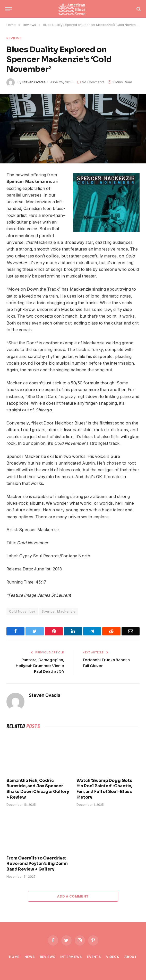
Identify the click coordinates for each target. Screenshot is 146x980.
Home (14, 957)
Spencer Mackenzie (59, 611)
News (29, 957)
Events (94, 957)
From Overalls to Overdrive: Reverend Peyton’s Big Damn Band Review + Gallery (37, 864)
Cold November (22, 611)
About (131, 957)
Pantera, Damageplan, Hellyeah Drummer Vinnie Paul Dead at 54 (40, 665)
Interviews (71, 957)
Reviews (14, 38)
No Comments (91, 82)
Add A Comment (73, 896)
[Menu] (8, 9)
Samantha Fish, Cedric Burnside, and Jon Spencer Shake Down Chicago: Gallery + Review (38, 789)
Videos (113, 957)
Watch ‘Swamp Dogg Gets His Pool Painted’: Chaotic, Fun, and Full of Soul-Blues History (104, 789)
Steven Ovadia (34, 82)
